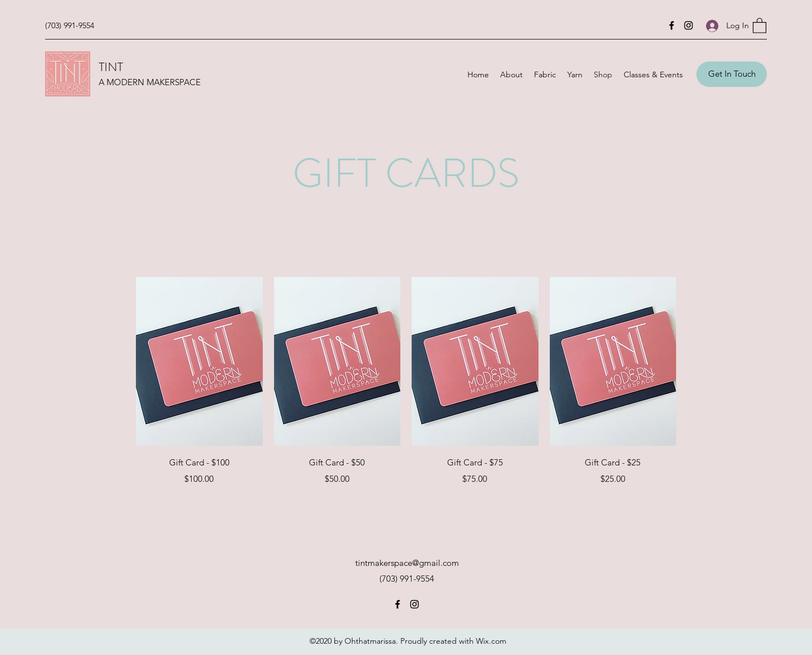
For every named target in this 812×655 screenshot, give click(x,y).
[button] (760, 25)
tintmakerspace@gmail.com (407, 563)
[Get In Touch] (732, 74)
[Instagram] (689, 25)
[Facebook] (672, 25)
